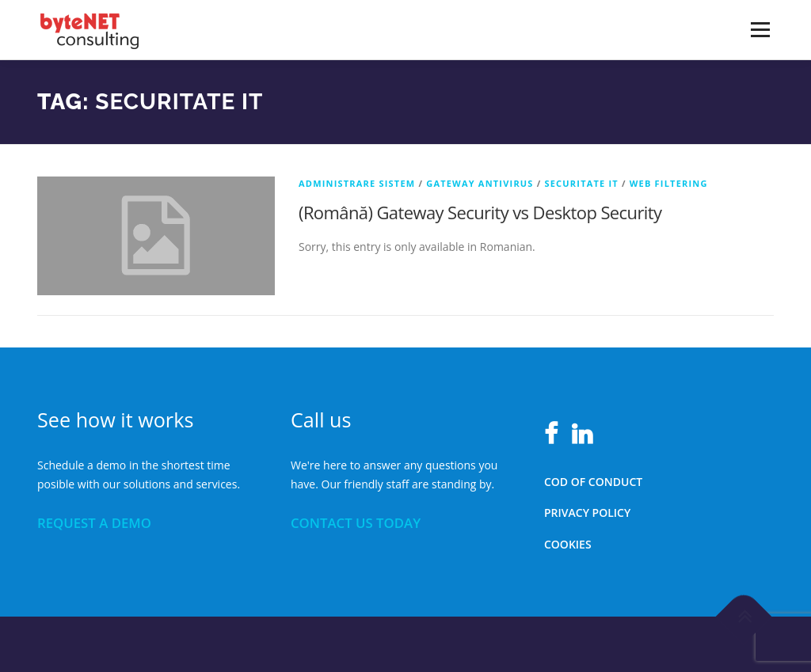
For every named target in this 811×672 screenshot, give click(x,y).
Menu (760, 30)
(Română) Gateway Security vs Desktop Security (480, 212)
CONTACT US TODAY (356, 523)
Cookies (568, 544)
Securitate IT (581, 183)
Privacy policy (587, 513)
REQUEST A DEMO (94, 523)
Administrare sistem (357, 183)
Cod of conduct (593, 482)
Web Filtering (669, 183)
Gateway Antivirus (480, 183)
